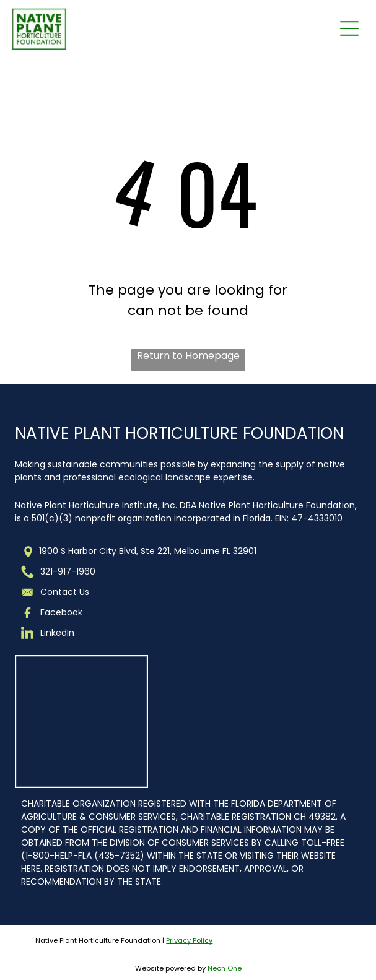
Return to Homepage (188, 356)
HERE (31, 869)
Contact (59, 592)
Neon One (225, 968)
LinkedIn (57, 633)
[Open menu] (349, 28)
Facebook (61, 612)
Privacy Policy (189, 940)
